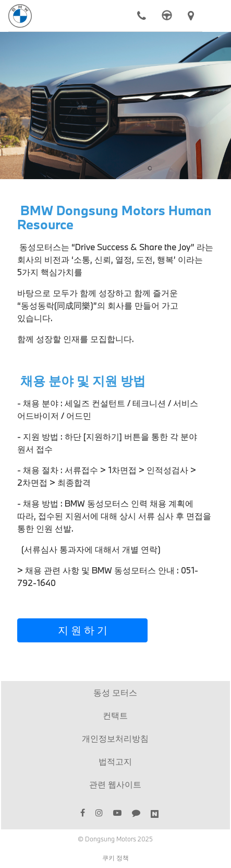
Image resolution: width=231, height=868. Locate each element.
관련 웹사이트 (115, 784)
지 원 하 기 (83, 630)
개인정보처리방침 (115, 738)
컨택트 (115, 715)
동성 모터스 (115, 692)
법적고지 (115, 761)
